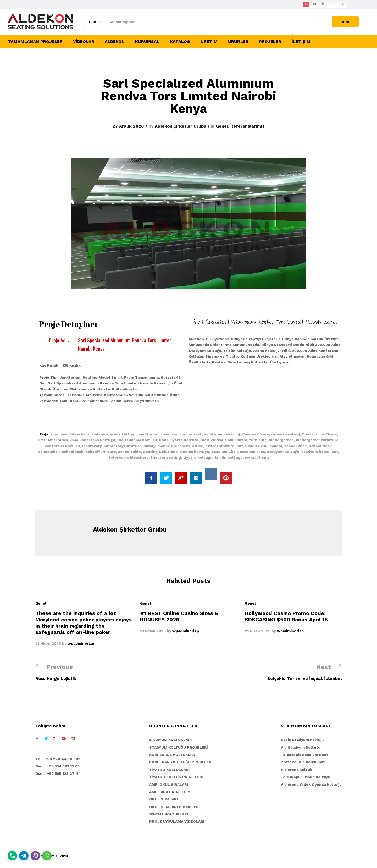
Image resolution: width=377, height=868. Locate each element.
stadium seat (252, 452)
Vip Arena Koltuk (296, 770)
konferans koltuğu (62, 446)
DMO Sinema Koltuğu (137, 440)
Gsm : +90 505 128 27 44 (58, 773)
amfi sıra (100, 434)
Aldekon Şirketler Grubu (181, 126)
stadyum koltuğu (283, 452)
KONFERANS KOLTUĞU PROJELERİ (181, 762)
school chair (296, 446)
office (198, 446)
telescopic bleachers (129, 457)
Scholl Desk (256, 446)
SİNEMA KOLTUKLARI (169, 814)
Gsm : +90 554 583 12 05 (57, 766)
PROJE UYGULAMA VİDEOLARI (177, 821)
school (276, 446)
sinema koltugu (194, 452)
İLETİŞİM (301, 42)
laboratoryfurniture (123, 446)
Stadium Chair (224, 452)
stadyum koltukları (320, 452)
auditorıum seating (222, 434)
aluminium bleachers (70, 434)
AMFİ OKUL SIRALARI (169, 784)
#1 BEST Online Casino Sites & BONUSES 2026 (179, 616)
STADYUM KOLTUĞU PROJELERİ (179, 747)
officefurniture (220, 446)
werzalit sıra (257, 457)
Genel (222, 126)
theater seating (166, 457)
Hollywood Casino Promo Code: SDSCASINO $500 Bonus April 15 (286, 616)
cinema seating (285, 434)
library (149, 446)
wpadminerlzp (81, 643)
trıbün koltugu (229, 457)
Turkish (314, 4)
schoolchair (49, 452)
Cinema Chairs (256, 434)
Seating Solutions (160, 452)
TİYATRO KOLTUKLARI (169, 770)
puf (240, 446)
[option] (84, 623)
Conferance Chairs (319, 434)
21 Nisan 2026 (48, 643)
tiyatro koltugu (198, 457)
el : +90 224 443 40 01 (59, 759)
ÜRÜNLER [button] (238, 42)
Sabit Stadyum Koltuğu (303, 740)
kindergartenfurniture (317, 440)
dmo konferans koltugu (93, 440)
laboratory (92, 446)
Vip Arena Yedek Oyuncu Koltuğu (311, 784)
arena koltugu (123, 434)
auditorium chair (154, 434)
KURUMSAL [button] (147, 42)
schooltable (129, 452)
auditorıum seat (187, 434)
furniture (258, 440)
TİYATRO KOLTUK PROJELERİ (176, 777)
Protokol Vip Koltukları (303, 762)
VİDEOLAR (84, 42)
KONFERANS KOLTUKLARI (173, 755)
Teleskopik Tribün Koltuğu (306, 777)
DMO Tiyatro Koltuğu (179, 440)
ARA (346, 22)
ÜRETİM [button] (209, 42)
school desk (320, 446)
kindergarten (281, 440)
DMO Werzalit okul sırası (224, 440)
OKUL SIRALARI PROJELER (174, 807)
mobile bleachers (174, 446)
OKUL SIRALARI (163, 799)
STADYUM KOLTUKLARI (170, 740)
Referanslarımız (248, 126)
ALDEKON (115, 42)
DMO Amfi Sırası (53, 440)
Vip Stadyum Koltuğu (301, 747)
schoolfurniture (101, 452)
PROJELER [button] (270, 42)
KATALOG (180, 42)
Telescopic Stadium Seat (304, 755)
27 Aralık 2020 (128, 126)
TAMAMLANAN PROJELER (35, 42)
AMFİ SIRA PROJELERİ (170, 792)
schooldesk (73, 452)
